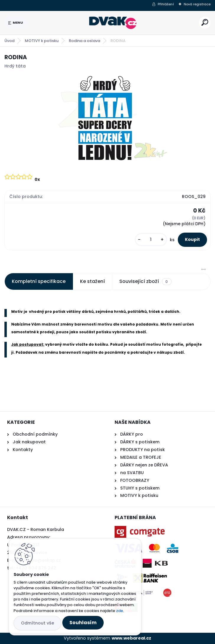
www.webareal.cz (131, 638)
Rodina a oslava (84, 41)
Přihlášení (166, 4)
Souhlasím (83, 623)
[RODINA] (107, 119)
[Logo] (113, 23)
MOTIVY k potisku (42, 41)
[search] (205, 22)
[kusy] (151, 240)
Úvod (9, 41)
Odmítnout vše (38, 623)
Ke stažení (92, 281)
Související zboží (145, 281)
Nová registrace (197, 4)
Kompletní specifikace (39, 281)
